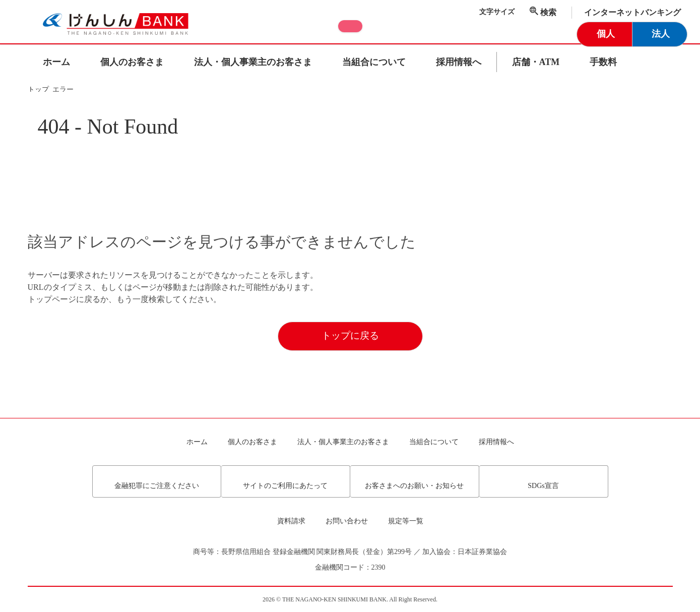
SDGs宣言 (543, 482)
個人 (606, 34)
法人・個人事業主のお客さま (253, 62)
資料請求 (291, 522)
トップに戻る (350, 371)
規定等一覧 (406, 522)
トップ (39, 89)
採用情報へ (459, 62)
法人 (661, 34)
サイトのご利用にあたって (285, 482)
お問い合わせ (347, 522)
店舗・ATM (536, 62)
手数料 (603, 62)
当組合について (374, 62)
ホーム (56, 62)
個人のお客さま (132, 62)
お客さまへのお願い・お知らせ (414, 482)
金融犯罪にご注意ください (157, 482)
